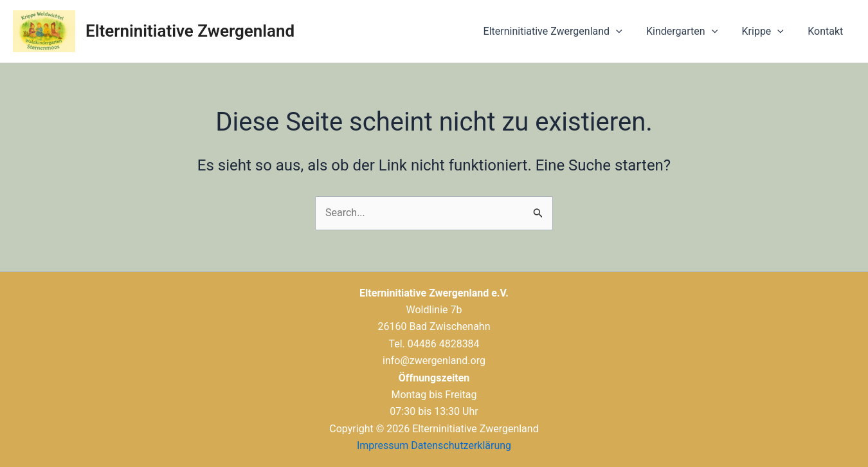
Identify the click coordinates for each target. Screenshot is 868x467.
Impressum (383, 445)
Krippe (768, 32)
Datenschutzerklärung (461, 445)
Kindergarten (690, 32)
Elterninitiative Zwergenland (190, 31)
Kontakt (827, 31)
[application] (628, 32)
